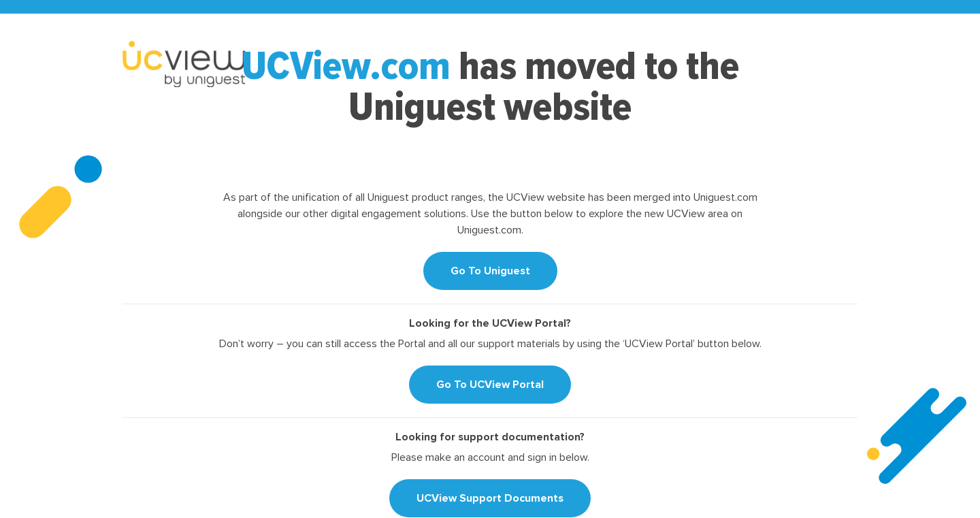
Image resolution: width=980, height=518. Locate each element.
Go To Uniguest (490, 271)
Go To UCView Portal (490, 385)
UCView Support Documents (490, 498)
